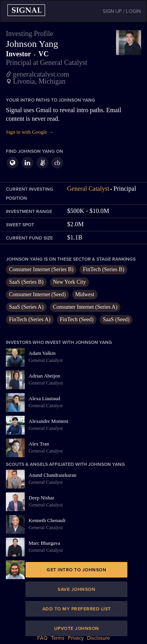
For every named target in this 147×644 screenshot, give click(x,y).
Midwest (85, 294)
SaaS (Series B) (26, 282)
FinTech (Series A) (30, 319)
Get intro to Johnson (76, 570)
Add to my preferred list (77, 609)
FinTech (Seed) (77, 319)
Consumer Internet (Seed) (37, 294)
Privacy (76, 638)
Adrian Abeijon (44, 376)
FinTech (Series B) (103, 269)
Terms (58, 638)
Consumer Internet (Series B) (41, 269)
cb (57, 163)
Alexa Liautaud (44, 398)
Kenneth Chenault (47, 520)
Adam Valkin (42, 353)
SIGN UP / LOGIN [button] (122, 11)
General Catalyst (88, 189)
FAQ (42, 638)
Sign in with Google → (30, 132)
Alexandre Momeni (48, 421)
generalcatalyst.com (41, 74)
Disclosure (98, 638)
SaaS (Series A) (26, 307)
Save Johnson (76, 589)
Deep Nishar (41, 498)
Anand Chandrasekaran (53, 475)
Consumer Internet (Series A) (85, 307)
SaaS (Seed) (116, 319)
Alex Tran (39, 444)
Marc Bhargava (44, 543)
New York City (69, 282)
